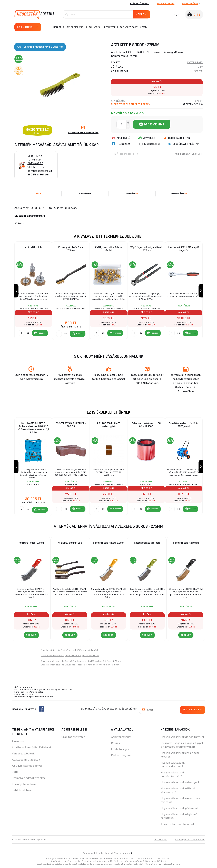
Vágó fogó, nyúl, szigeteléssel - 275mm (146, 249)
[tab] (132, 194)
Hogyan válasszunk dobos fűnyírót (183, 737)
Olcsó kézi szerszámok (52, 656)
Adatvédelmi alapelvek (26, 760)
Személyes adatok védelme (29, 778)
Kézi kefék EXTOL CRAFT (189, 154)
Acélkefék (94, 27)
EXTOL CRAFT (195, 62)
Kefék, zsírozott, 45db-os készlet (109, 249)
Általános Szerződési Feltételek (32, 747)
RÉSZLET (31, 635)
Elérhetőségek (140, 3)
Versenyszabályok (23, 754)
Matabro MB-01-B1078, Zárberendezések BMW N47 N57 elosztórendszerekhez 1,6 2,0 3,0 (33, 428)
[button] (40, 333)
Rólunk (116, 743)
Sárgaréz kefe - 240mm (186, 543)
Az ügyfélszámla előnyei (27, 766)
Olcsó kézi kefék (91, 656)
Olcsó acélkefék (73, 656)
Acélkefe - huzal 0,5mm (31, 543)
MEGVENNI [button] (42, 333)
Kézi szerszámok (75, 27)
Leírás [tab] (38, 194)
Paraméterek (85, 194)
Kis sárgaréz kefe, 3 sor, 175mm (71, 249)
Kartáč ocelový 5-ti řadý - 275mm (104, 661)
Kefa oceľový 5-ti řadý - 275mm (104, 665)
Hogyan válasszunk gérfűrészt (180, 808)
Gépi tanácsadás (121, 737)
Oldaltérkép (160, 840)
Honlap (57, 27)
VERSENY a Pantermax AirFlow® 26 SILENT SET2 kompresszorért (38, 163)
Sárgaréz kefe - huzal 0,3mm (109, 543)
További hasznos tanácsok (178, 824)
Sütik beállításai (22, 790)
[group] (33, 291)
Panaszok (18, 741)
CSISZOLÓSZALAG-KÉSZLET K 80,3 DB (71, 425)
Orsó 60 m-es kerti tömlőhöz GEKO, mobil (184, 425)
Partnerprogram (121, 755)
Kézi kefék (110, 27)
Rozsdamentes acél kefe (147, 543)
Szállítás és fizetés (73, 737)
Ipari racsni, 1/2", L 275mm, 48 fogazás (184, 249)
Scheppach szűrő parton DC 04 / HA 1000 (146, 425)
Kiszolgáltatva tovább (26, 784)
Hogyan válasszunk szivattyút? (180, 782)
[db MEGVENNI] (21, 333)
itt (132, 853)
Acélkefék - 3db (33, 247)
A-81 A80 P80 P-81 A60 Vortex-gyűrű (108, 425)
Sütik (15, 772)
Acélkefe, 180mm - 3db (70, 543)
